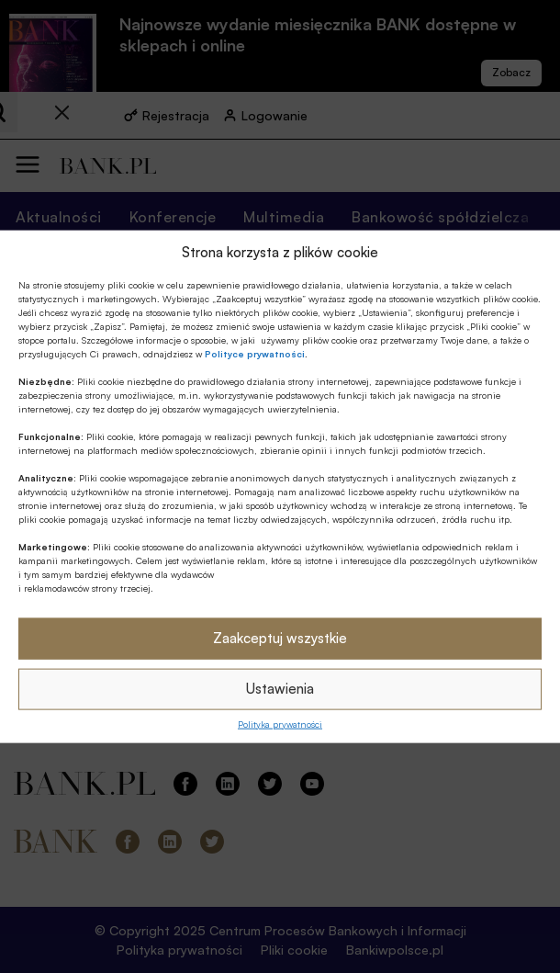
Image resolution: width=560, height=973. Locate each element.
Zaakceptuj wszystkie (280, 638)
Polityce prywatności (255, 353)
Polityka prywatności (280, 724)
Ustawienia (280, 689)
